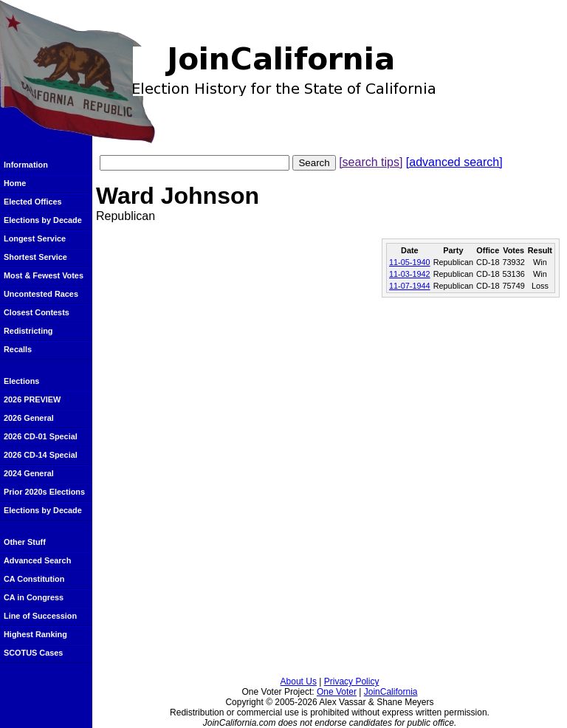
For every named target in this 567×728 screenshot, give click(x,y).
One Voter (337, 692)
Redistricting (28, 331)
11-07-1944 (410, 286)
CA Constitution (34, 579)
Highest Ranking (35, 634)
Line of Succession (40, 616)
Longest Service (35, 238)
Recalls (18, 349)
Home (15, 183)
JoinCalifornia (391, 692)
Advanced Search (37, 560)
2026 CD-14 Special (41, 455)
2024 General (29, 473)
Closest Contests (37, 312)
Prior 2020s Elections (44, 492)
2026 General (29, 418)
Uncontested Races (41, 294)
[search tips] (371, 162)
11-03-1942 (410, 274)
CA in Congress (34, 597)
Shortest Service (35, 257)
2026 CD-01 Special (41, 436)
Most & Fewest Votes (44, 275)
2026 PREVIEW (32, 399)
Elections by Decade (43, 220)
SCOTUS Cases (33, 653)
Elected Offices (33, 202)
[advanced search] (454, 162)
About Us (299, 681)
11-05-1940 (410, 262)
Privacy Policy (352, 681)
